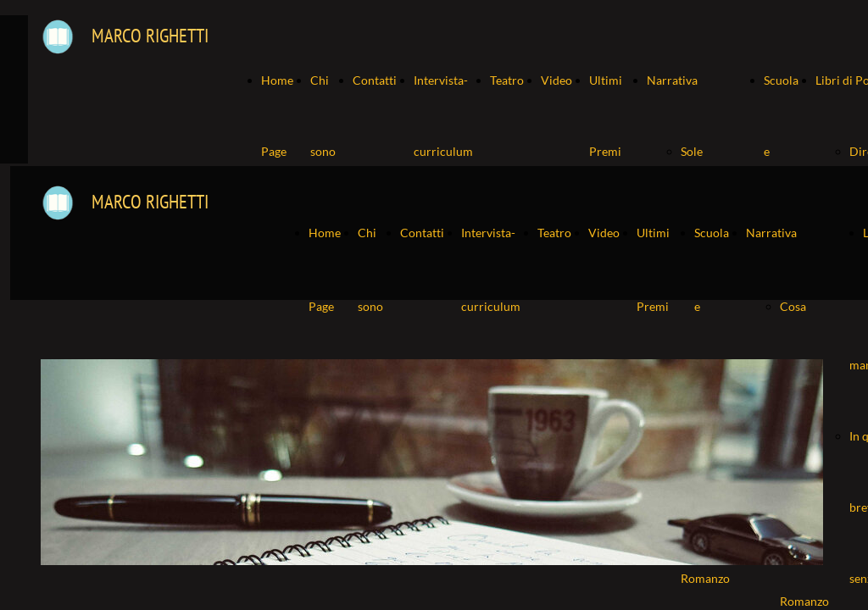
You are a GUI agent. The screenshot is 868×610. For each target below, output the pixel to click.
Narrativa (672, 80)
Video (556, 80)
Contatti (375, 80)
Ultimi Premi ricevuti (609, 151)
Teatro (507, 80)
